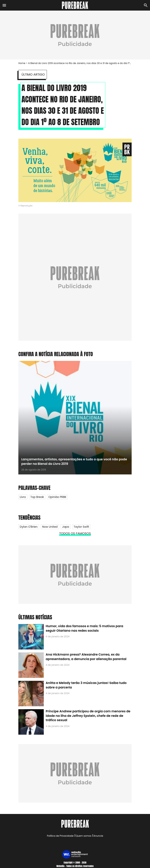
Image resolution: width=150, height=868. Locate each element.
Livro (23, 497)
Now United (50, 527)
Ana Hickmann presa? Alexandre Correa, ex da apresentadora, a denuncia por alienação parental (86, 657)
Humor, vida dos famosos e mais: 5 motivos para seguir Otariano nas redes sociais (84, 628)
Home (22, 63)
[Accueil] (75, 5)
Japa (66, 527)
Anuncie (98, 836)
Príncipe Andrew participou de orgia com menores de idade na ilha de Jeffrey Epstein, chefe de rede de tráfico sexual (88, 716)
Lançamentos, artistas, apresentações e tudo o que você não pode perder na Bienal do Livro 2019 (74, 461)
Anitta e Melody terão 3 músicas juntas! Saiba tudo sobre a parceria (86, 685)
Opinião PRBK (57, 497)
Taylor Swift (81, 527)
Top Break (37, 497)
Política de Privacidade (60, 836)
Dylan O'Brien (29, 527)
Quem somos (84, 836)
